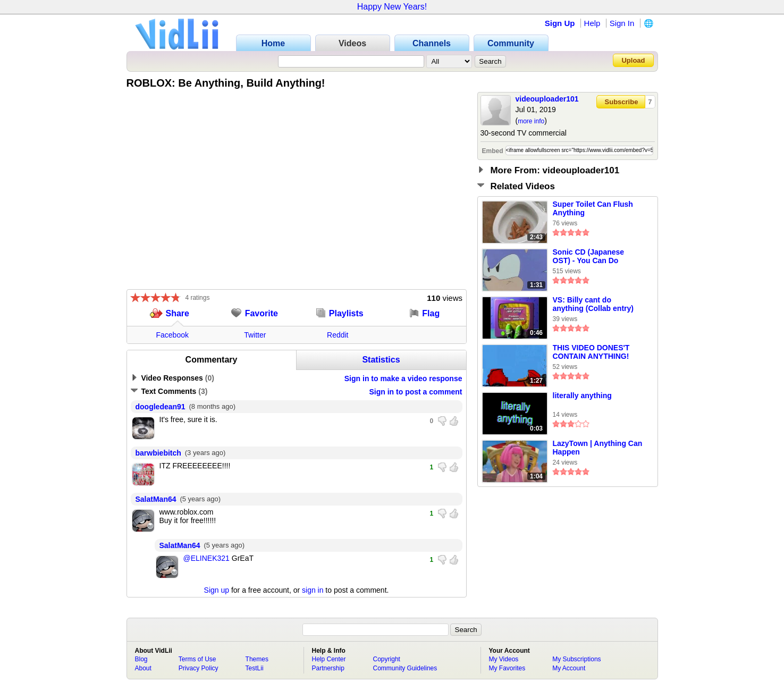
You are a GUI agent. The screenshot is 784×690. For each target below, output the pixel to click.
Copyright (387, 659)
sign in (313, 590)
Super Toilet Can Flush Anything (593, 208)
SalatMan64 (156, 499)
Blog (141, 659)
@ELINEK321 (206, 558)
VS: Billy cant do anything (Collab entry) (593, 304)
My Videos (504, 659)
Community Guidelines (405, 668)
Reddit (338, 335)
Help (592, 23)
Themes (257, 659)
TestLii (255, 668)
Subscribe (622, 102)
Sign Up (560, 23)
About (143, 668)
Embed (493, 151)
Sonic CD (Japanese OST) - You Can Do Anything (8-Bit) (589, 257)
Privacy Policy (199, 668)
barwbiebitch (158, 453)
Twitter (255, 335)
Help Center (329, 659)
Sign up (217, 590)
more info (531, 121)
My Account (569, 668)
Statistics (381, 360)
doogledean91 (161, 407)
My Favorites (507, 668)
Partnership (328, 668)
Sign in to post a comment (415, 392)
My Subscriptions (576, 659)
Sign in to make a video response (403, 378)
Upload (633, 60)
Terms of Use (197, 659)
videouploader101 (547, 99)
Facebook (172, 335)
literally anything (582, 396)
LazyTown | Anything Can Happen (598, 448)
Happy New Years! (392, 7)
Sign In (622, 23)
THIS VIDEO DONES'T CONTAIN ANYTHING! (591, 352)
